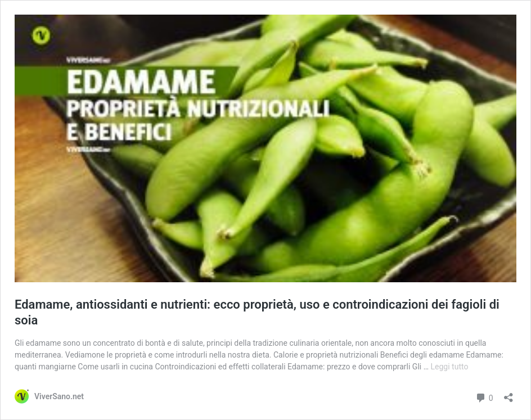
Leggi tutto (450, 367)
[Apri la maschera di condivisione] (508, 394)
